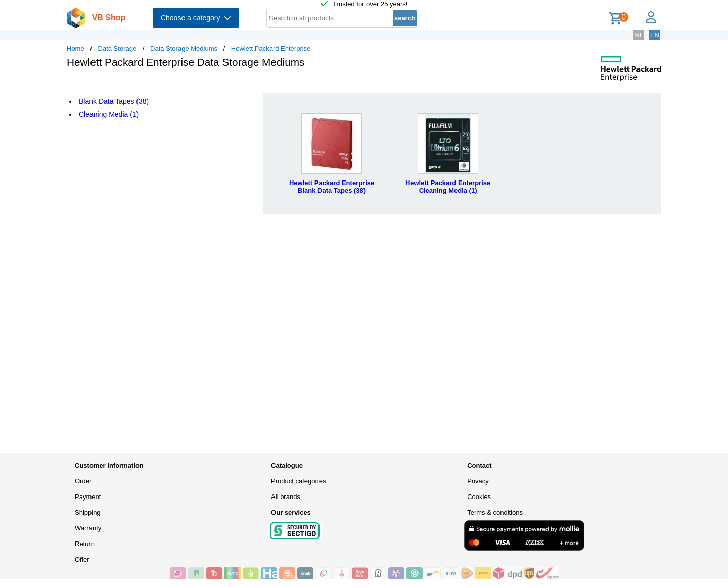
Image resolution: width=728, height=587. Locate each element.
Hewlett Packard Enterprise (271, 48)
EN (655, 35)
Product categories (298, 481)
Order (83, 481)
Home (76, 48)
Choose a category (196, 18)
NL (639, 35)
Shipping (88, 512)
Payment (88, 497)
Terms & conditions (495, 512)
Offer (82, 559)
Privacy (478, 481)
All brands (286, 497)
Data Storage (118, 48)
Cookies (479, 497)
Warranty (88, 528)
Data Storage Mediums (184, 48)
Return (85, 544)
